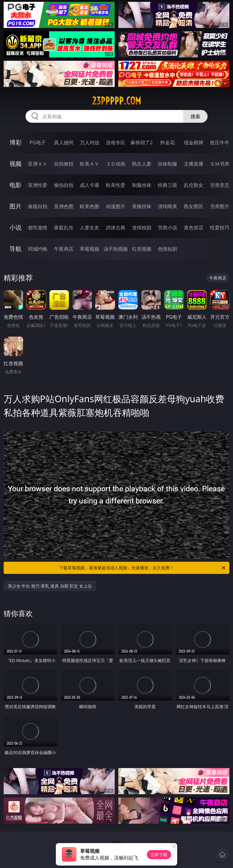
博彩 (15, 142)
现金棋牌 (194, 142)
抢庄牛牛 (220, 142)
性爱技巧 (220, 228)
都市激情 (38, 228)
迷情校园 (142, 228)
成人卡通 (89, 185)
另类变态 (220, 185)
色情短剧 (167, 249)
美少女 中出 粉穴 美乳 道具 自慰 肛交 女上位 (50, 586)
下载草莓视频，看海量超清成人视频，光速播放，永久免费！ (143, 568)
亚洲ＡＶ (38, 164)
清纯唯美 (167, 206)
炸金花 (167, 142)
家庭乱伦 (64, 228)
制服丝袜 (142, 185)
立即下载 (159, 854)
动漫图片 (116, 206)
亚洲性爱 (38, 185)
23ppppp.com (116, 101)
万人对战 (89, 142)
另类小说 (167, 228)
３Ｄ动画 (116, 164)
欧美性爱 (116, 185)
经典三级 (167, 185)
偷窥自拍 (38, 206)
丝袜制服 (167, 164)
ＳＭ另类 (220, 164)
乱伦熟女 (194, 185)
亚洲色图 (64, 206)
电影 (15, 185)
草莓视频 (89, 249)
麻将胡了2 (142, 142)
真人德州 (64, 142)
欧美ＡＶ (89, 164)
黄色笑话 (194, 228)
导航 (15, 249)
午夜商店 (64, 249)
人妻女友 (89, 228)
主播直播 (194, 164)
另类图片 (220, 206)
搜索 (195, 116)
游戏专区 (116, 142)
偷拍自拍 (64, 185)
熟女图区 (194, 206)
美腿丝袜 (142, 206)
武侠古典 (116, 228)
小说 (15, 227)
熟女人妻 (142, 164)
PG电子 (37, 142)
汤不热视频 (116, 249)
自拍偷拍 (64, 164)
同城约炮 (38, 249)
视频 (15, 164)
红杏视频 (142, 249)
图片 (15, 206)
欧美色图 (89, 206)
